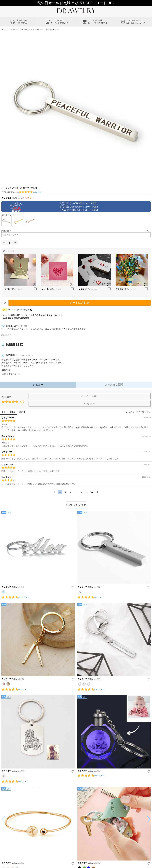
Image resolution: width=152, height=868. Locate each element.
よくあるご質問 (114, 385)
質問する (90, 404)
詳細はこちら (7, 335)
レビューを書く (90, 396)
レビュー (38, 385)
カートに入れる (80, 303)
